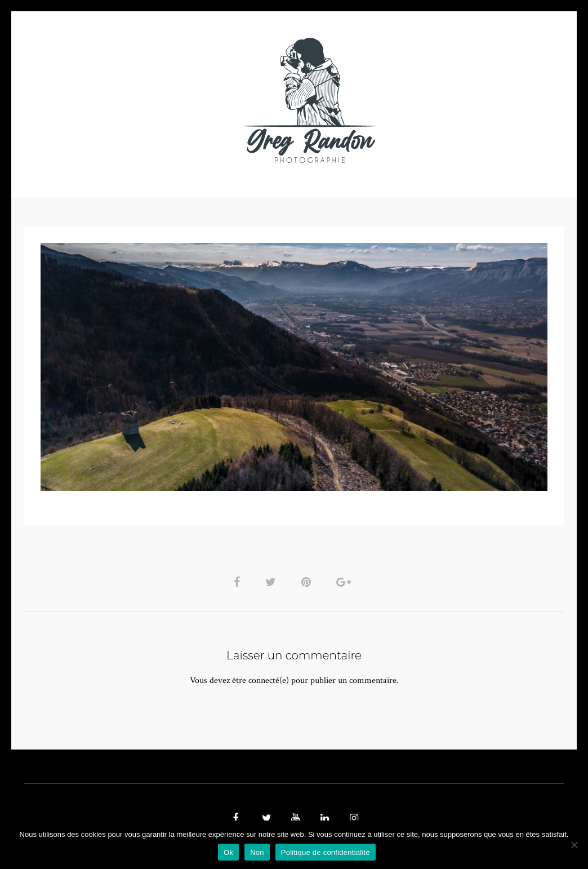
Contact (424, 100)
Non (257, 852)
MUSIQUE (205, 100)
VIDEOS (151, 100)
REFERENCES (489, 100)
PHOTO (95, 100)
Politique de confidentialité (326, 852)
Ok (228, 852)
